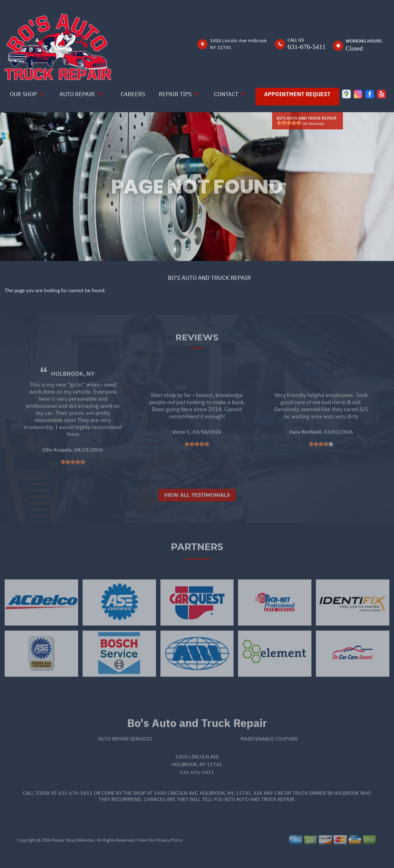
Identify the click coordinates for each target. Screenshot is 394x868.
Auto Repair (77, 94)
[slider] (289, 123)
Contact (226, 94)
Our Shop (23, 94)
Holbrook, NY (73, 389)
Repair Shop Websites (73, 856)
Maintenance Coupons (269, 755)
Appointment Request (297, 94)
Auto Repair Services (125, 755)
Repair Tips (175, 94)
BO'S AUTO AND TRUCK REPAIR (209, 278)
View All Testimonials (197, 511)
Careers (133, 94)
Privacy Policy (170, 856)
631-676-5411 (307, 47)
